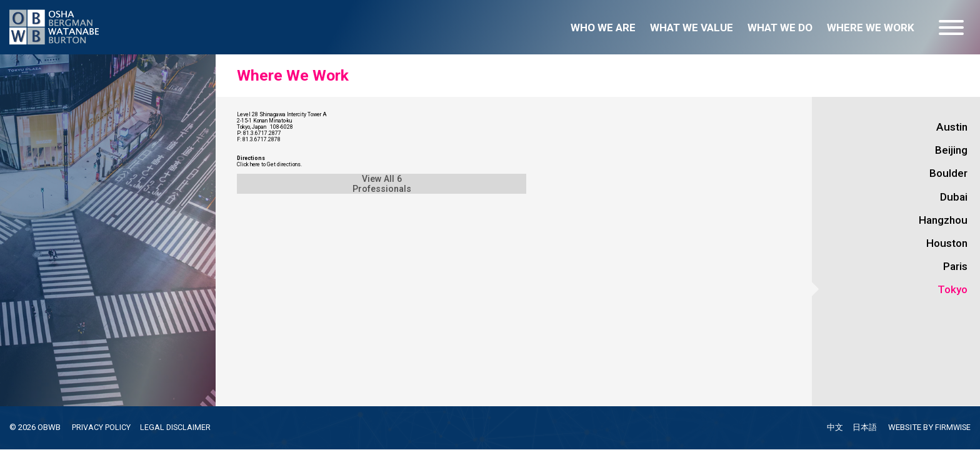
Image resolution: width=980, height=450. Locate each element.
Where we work (871, 27)
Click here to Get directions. (297, 246)
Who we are (603, 27)
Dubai (954, 197)
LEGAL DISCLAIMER (181, 427)
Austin (952, 127)
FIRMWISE (952, 428)
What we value (692, 27)
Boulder (948, 173)
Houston (947, 243)
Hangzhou (943, 220)
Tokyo (952, 289)
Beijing (951, 150)
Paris (955, 266)
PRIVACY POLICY (104, 427)
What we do (780, 27)
